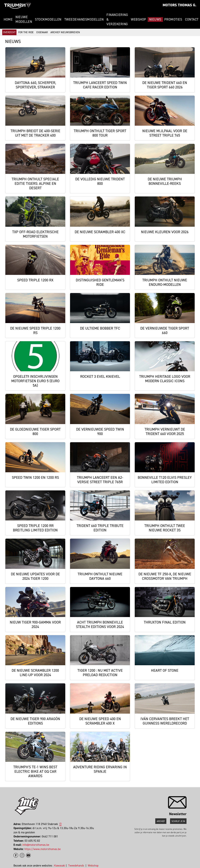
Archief (161, 821)
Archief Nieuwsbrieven (65, 32)
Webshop (139, 19)
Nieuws (155, 19)
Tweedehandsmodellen (84, 19)
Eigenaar (42, 32)
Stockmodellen (48, 19)
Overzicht (9, 32)
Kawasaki (60, 866)
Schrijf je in (178, 821)
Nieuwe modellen (24, 19)
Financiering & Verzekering (117, 19)
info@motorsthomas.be (36, 845)
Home (8, 19)
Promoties (173, 19)
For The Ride (26, 32)
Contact (192, 19)
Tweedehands (76, 866)
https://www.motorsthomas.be (43, 849)
